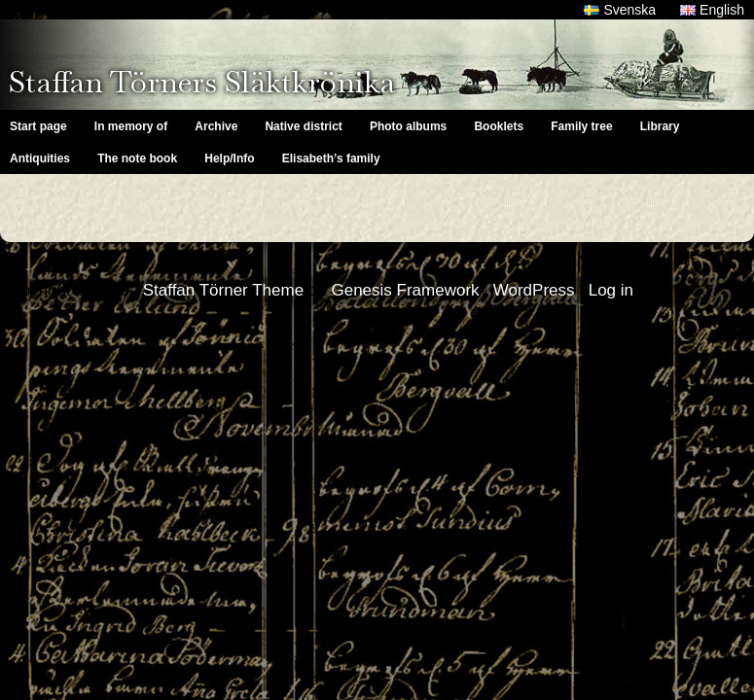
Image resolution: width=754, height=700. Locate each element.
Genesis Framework (405, 290)
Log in (611, 290)
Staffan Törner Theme (223, 290)
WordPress (534, 290)
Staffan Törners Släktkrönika (202, 82)
